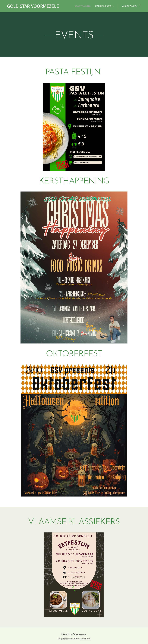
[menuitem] (84, 6)
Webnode (86, 639)
